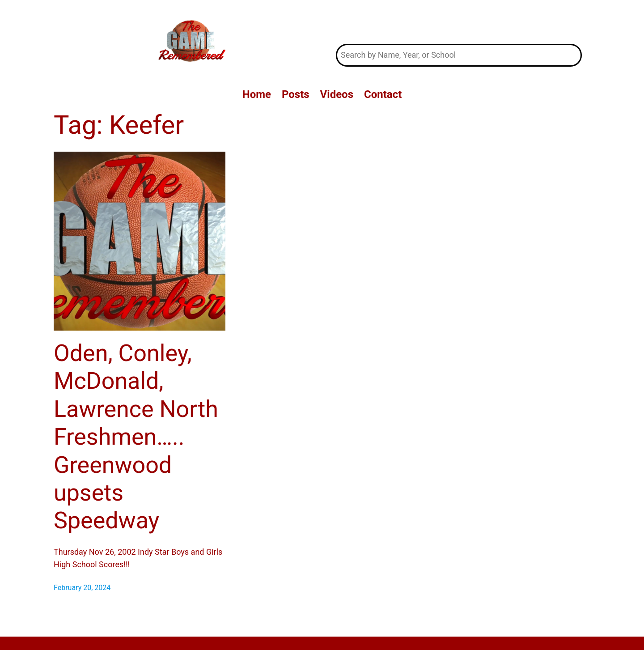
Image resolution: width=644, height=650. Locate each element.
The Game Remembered (459, 22)
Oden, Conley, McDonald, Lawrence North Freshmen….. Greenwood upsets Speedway (136, 437)
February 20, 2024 (82, 588)
